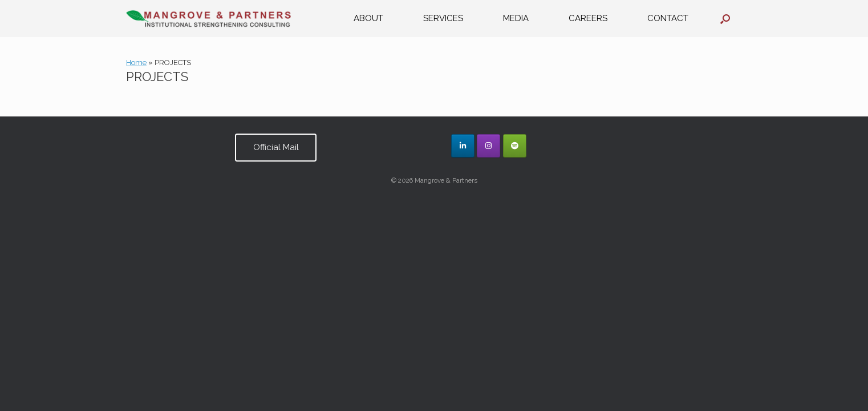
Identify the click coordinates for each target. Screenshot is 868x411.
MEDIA (516, 18)
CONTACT (668, 18)
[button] (725, 19)
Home (136, 63)
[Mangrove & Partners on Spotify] (515, 146)
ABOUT (368, 18)
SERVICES (443, 18)
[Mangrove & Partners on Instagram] (488, 146)
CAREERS (588, 18)
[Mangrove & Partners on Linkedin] (463, 146)
